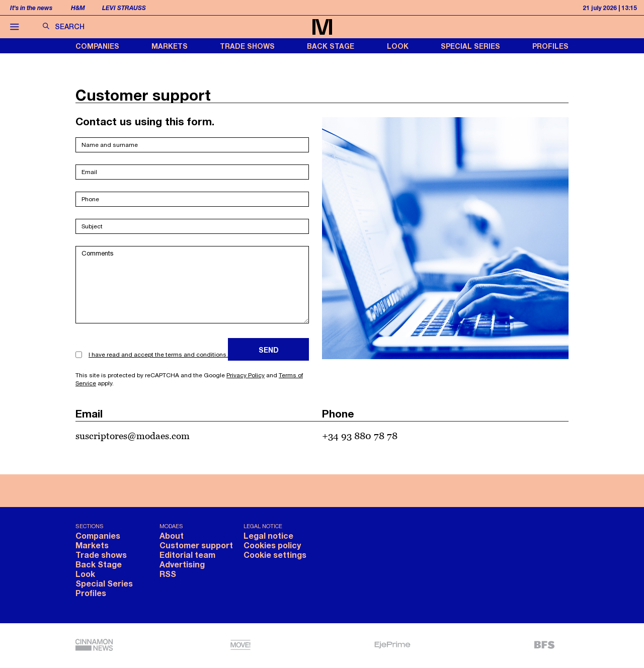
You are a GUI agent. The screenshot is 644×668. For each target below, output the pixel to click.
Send (269, 350)
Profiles (550, 46)
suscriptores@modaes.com (133, 436)
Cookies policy (272, 545)
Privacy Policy (246, 375)
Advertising (182, 564)
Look (398, 46)
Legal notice (268, 535)
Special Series (470, 46)
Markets (170, 46)
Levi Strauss (124, 8)
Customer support (196, 545)
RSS (168, 574)
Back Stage (331, 46)
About (172, 535)
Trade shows (247, 46)
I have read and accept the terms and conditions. (158, 355)
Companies (97, 46)
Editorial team (187, 555)
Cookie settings (275, 555)
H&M (78, 8)
